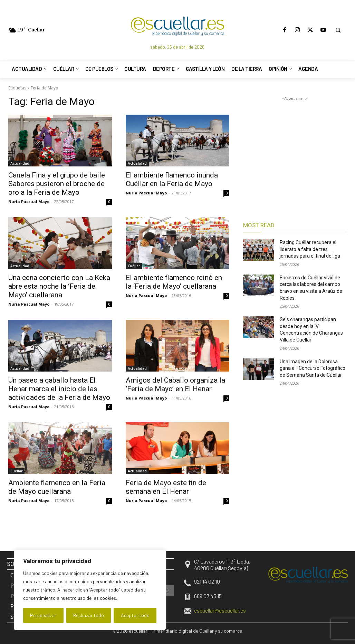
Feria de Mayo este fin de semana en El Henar (166, 487)
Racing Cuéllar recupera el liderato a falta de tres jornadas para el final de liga (310, 249)
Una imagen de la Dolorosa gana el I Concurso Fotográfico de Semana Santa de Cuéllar (313, 368)
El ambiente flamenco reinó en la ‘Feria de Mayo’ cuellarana (174, 282)
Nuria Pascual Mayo (29, 201)
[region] (90, 590)
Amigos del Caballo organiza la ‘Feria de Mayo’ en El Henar (175, 385)
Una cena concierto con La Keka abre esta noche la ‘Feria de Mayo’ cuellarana (59, 286)
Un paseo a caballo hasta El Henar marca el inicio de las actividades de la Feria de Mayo (59, 389)
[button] (338, 30)
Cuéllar (134, 266)
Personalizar (43, 615)
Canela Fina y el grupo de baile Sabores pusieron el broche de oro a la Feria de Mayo (57, 184)
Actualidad (20, 163)
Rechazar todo (89, 615)
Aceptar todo (135, 615)
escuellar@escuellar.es (220, 610)
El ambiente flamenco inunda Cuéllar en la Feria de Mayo (172, 179)
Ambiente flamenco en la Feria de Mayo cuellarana (57, 487)
